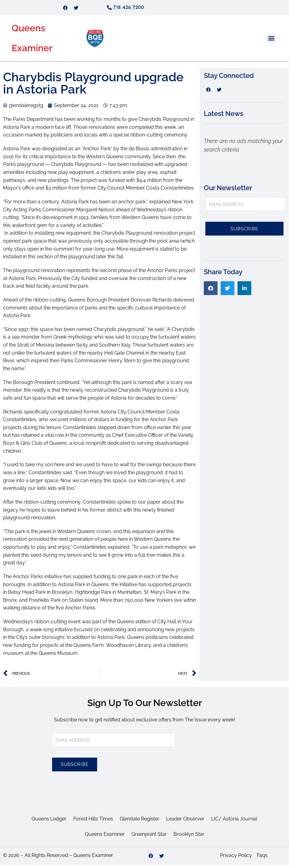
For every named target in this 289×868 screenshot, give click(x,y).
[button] (271, 41)
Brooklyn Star (189, 837)
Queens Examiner (105, 837)
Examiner (32, 51)
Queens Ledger (49, 822)
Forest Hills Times (93, 822)
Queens (29, 31)
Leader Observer (185, 822)
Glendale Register (140, 822)
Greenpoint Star (149, 837)
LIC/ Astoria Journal (234, 822)
